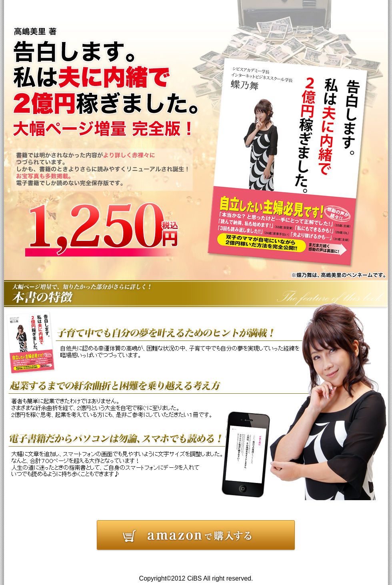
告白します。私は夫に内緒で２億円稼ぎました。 (196, 536)
